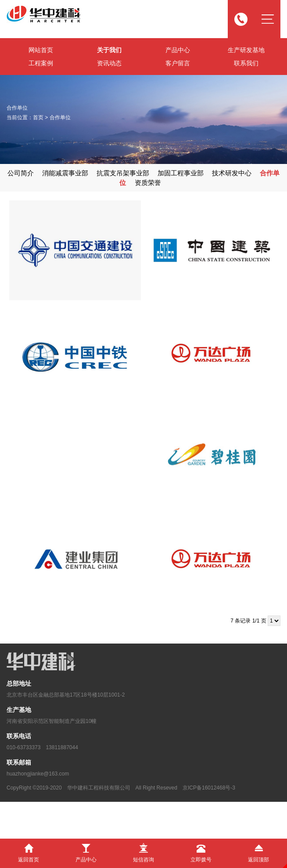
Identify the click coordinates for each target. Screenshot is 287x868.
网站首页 (41, 50)
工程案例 (41, 63)
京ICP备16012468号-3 (209, 788)
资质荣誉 (148, 183)
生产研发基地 (246, 50)
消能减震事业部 (65, 173)
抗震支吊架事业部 (123, 173)
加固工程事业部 (181, 173)
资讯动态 (109, 63)
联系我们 (246, 63)
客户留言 (178, 63)
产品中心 (178, 50)
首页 (38, 117)
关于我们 (109, 50)
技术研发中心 (232, 173)
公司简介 (21, 173)
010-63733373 (23, 747)
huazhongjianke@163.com (38, 774)
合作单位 (60, 117)
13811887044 (62, 747)
